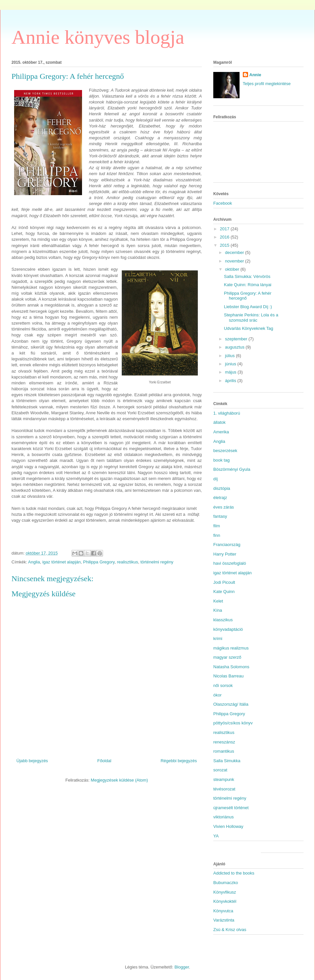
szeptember (237, 339)
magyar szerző (227, 657)
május (231, 372)
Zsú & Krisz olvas (230, 930)
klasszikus (223, 620)
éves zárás (224, 507)
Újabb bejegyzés (32, 761)
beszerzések (225, 451)
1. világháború (227, 413)
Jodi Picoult (224, 582)
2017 (225, 229)
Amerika (221, 432)
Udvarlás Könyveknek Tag (248, 328)
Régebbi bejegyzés (179, 761)
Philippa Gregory (99, 562)
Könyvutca (223, 911)
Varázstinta (224, 920)
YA (216, 836)
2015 (225, 245)
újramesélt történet (231, 808)
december (235, 252)
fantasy (220, 516)
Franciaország (227, 545)
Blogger (182, 967)
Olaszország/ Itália (231, 704)
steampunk (224, 779)
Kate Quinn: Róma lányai (248, 285)
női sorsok (223, 685)
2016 (225, 237)
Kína (218, 610)
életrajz (220, 498)
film (217, 526)
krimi (218, 638)
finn (217, 535)
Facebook (223, 203)
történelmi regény (157, 562)
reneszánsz (224, 742)
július (231, 356)
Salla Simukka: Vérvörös (247, 276)
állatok (220, 422)
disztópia (222, 488)
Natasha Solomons (231, 667)
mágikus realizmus (231, 648)
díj (216, 479)
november (235, 261)
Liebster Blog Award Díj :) (248, 307)
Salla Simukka (227, 761)
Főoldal (104, 761)
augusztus (235, 347)
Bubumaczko (226, 883)
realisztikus (127, 562)
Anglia (34, 562)
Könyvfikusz (225, 892)
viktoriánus (223, 817)
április (231, 381)
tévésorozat (224, 789)
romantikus (224, 751)
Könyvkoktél (225, 901)
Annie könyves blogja (98, 37)
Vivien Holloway (228, 826)
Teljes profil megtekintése (267, 84)
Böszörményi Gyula (232, 469)
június (231, 364)
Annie (255, 75)
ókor (217, 695)
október (233, 269)
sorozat (220, 770)
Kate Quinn (224, 592)
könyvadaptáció (228, 629)
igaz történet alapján (62, 562)
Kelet (218, 601)
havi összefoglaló (230, 563)
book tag (221, 460)
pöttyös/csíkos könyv (233, 723)
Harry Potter (225, 554)
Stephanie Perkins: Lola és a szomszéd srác (251, 318)
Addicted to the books (234, 873)
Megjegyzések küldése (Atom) (119, 780)
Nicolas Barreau (229, 676)
